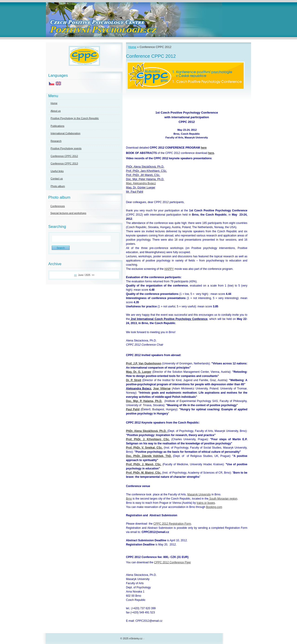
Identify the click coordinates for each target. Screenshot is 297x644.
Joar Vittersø (162, 389)
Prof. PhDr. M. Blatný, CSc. (144, 473)
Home (132, 47)
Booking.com (214, 507)
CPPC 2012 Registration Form (172, 524)
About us (56, 111)
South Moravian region (223, 499)
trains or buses (206, 503)
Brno (129, 499)
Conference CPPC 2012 (64, 156)
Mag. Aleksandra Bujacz (141, 183)
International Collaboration (65, 133)
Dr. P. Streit (134, 380)
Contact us (57, 179)
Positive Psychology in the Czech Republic (75, 118)
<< (75, 275)
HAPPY (169, 269)
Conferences (58, 206)
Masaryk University (199, 494)
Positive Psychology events (66, 148)
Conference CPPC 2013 (64, 163)
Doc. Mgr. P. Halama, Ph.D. (144, 401)
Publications (57, 126)
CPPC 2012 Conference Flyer (173, 562)
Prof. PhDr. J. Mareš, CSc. (144, 464)
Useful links (57, 171)
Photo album (58, 186)
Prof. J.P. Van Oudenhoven (144, 363)
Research (56, 141)
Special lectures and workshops (68, 213)
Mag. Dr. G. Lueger (139, 372)
